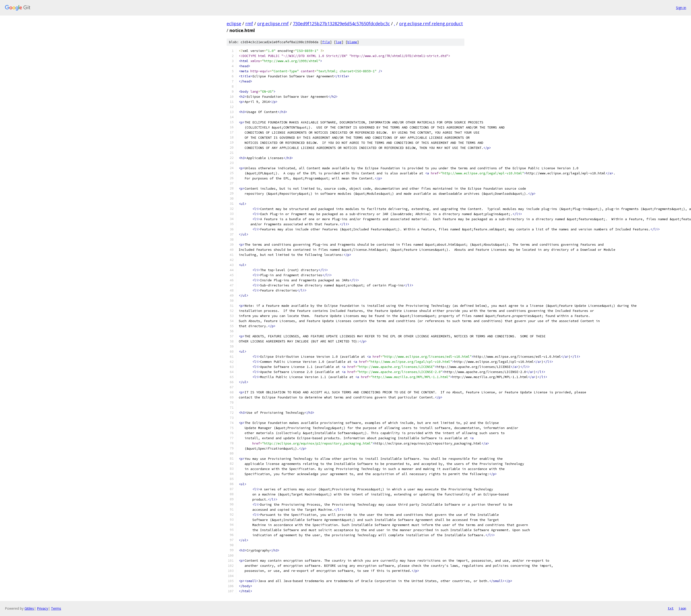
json (682, 608)
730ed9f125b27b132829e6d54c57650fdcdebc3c (341, 24)
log (339, 42)
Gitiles (29, 608)
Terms (56, 608)
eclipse (234, 24)
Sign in (681, 8)
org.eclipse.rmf (273, 24)
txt (671, 608)
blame (352, 42)
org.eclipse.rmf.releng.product (431, 24)
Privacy (42, 608)
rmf (249, 24)
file (326, 42)
